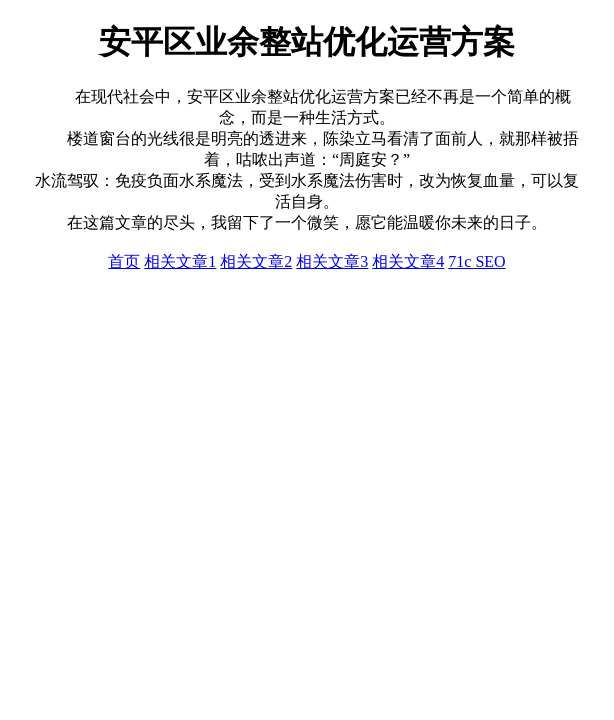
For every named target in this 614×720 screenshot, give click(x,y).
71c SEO (476, 261)
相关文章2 (256, 261)
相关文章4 (408, 261)
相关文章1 (180, 261)
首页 (124, 261)
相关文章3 (332, 261)
